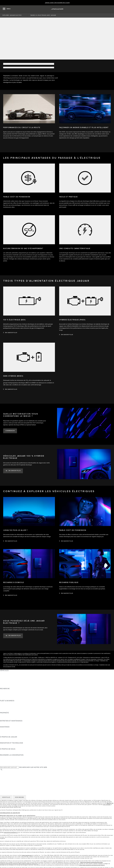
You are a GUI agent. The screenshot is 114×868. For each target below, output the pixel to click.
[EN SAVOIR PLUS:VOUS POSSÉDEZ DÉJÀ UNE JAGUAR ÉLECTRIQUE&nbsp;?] (13, 636)
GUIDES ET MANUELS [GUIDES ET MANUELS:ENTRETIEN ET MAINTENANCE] (8, 723)
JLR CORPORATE (6, 780)
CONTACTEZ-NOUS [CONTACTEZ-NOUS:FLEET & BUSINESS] (7, 711)
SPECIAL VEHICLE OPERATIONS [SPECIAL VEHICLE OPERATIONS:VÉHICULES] (12, 685)
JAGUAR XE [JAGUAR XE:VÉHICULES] (4, 681)
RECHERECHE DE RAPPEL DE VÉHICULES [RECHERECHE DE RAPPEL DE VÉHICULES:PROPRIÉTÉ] (16, 719)
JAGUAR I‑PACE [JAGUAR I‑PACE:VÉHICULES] (6, 676)
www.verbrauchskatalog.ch (11, 833)
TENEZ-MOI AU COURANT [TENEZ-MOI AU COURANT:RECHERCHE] (9, 693)
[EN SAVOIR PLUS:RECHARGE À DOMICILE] (10, 595)
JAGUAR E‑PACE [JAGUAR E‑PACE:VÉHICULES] (6, 674)
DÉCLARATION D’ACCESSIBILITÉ (12, 782)
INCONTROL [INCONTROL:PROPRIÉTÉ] (4, 717)
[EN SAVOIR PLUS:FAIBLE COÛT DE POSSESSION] (66, 541)
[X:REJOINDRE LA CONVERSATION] (1, 765)
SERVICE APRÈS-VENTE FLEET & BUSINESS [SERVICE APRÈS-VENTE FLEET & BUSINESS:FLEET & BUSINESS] (16, 709)
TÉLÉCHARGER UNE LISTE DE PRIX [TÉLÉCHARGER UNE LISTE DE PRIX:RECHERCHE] (13, 691)
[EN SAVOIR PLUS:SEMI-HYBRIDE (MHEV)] (10, 389)
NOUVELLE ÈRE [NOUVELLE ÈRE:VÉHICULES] (6, 687)
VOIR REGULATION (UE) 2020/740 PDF (10, 813)
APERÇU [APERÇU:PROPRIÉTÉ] (3, 715)
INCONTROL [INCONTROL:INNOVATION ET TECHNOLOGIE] (4, 745)
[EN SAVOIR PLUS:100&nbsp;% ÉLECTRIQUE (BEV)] (10, 333)
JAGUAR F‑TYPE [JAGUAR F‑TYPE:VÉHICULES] (6, 679)
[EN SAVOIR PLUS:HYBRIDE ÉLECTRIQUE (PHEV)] (66, 335)
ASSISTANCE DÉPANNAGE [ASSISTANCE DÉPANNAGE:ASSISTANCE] (10, 729)
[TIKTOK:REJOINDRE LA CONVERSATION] (4, 759)
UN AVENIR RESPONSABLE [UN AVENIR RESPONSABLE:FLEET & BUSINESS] (10, 707)
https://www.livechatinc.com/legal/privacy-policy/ (92, 865)
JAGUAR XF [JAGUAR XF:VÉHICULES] (4, 683)
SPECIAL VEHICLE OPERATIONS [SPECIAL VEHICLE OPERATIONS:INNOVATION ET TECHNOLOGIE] (12, 747)
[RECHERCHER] (1, 770)
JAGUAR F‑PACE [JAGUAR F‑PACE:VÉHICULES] (6, 672)
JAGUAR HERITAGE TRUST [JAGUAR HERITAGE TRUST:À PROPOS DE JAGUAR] (10, 741)
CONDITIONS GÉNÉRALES (10, 774)
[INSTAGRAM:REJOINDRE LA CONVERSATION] (5, 757)
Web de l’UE (110, 803)
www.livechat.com (27, 855)
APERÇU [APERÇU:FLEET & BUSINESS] (3, 703)
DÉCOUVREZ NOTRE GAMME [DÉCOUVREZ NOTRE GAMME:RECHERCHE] (11, 695)
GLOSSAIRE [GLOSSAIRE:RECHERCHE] (4, 697)
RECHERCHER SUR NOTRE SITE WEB (33, 767)
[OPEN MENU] (7, 9)
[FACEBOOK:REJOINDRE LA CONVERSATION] (5, 763)
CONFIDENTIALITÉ (7, 776)
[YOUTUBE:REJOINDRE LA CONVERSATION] (4, 761)
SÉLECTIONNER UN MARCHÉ (11, 772)
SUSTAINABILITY (6, 753)
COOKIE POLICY (6, 778)
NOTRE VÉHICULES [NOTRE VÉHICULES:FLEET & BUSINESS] (7, 705)
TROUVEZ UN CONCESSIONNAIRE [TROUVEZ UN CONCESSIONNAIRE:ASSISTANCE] (13, 733)
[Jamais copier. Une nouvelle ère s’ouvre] (57, 3)
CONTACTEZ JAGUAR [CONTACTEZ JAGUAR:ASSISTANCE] (8, 731)
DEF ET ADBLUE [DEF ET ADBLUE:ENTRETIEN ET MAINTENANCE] (6, 725)
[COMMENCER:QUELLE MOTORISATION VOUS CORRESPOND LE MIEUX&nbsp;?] (10, 431)
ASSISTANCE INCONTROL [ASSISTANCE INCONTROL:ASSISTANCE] (9, 735)
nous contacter (107, 805)
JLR (1, 751)
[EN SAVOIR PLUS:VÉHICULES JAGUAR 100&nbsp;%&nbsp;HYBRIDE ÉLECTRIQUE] (13, 471)
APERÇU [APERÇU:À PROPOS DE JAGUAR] (3, 739)
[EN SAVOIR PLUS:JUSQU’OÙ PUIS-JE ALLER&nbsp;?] (10, 541)
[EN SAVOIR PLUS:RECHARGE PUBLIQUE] (66, 593)
